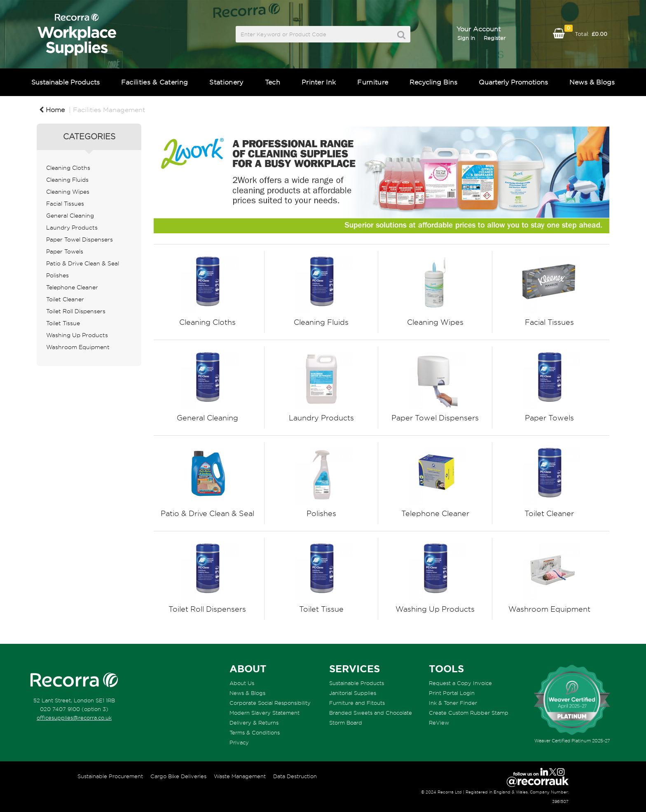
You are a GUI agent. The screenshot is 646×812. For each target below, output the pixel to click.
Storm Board (346, 723)
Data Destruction (295, 776)
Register (495, 38)
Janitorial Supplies (353, 693)
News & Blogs (592, 82)
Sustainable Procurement (110, 776)
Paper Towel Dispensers (80, 239)
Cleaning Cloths (68, 168)
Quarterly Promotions (513, 82)
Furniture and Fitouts (357, 703)
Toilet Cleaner (65, 299)
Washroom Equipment (78, 347)
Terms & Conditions (255, 732)
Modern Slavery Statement (264, 713)
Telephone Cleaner (72, 287)
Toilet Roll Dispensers (76, 311)
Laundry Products (72, 228)
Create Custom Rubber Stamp (469, 713)
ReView (439, 723)
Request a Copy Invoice (460, 683)
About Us (242, 683)
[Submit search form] (401, 35)
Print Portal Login (452, 693)
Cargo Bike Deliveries (178, 776)
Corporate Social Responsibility (270, 703)
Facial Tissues (65, 204)
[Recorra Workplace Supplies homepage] (74, 680)
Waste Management (240, 776)
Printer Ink (319, 82)
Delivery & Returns (254, 723)
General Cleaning (70, 216)
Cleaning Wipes (68, 192)
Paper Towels (65, 251)
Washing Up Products (77, 335)
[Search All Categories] (323, 34)
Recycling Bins (433, 82)
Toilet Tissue (63, 323)
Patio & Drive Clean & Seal (83, 263)
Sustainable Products (66, 82)
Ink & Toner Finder (453, 703)
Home (52, 110)
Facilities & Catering (155, 82)
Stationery (226, 82)
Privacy (239, 742)
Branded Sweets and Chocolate (371, 713)
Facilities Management (109, 110)
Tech (273, 82)
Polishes (57, 275)
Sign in (466, 38)
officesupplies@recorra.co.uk (74, 718)
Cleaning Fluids (67, 180)
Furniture (373, 82)
